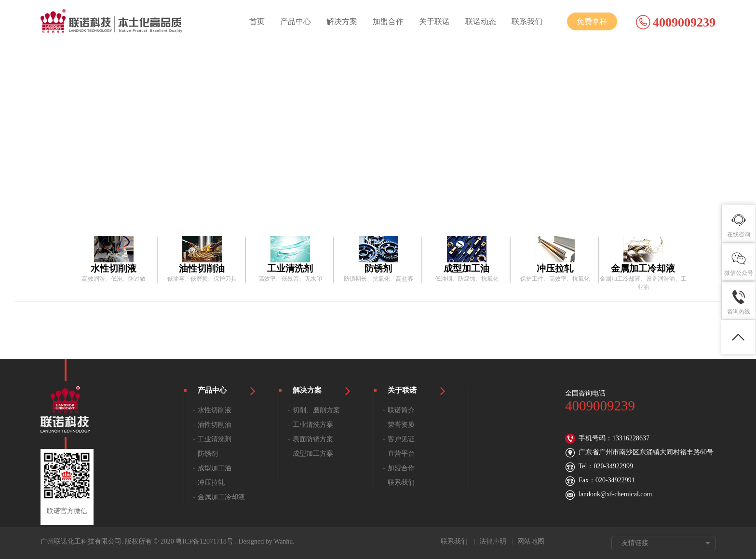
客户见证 (401, 439)
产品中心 (296, 21)
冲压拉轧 (211, 483)
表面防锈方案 (313, 439)
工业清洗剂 (215, 439)
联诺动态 (481, 21)
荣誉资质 (401, 425)
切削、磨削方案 (316, 410)
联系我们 (527, 21)
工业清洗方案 (313, 425)
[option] (114, 259)
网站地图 (531, 541)
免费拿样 (592, 21)
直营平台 (401, 454)
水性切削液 (215, 410)
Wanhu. (284, 541)
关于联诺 (434, 21)
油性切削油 (215, 425)
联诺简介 (401, 410)
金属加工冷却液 (221, 497)
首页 (257, 21)
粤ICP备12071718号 (204, 541)
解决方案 (342, 21)
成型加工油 (215, 468)
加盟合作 (388, 21)
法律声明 (493, 541)
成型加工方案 (313, 454)
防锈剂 (208, 454)
